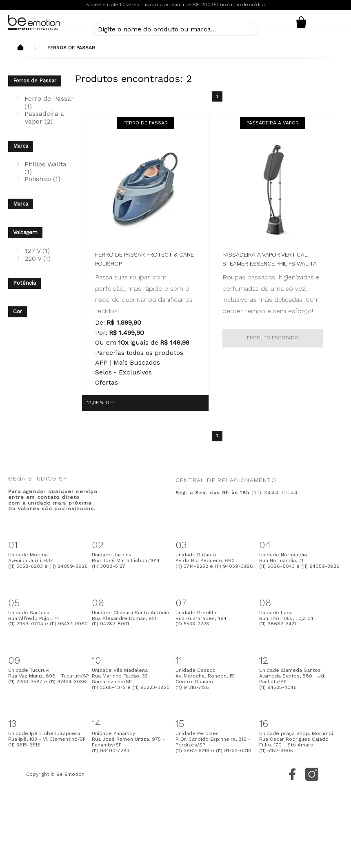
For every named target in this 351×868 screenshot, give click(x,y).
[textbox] (175, 29)
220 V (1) (38, 258)
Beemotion (20, 48)
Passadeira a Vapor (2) (44, 117)
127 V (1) (37, 251)
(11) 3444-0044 (275, 492)
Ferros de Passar (71, 48)
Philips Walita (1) (46, 168)
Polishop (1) (42, 179)
